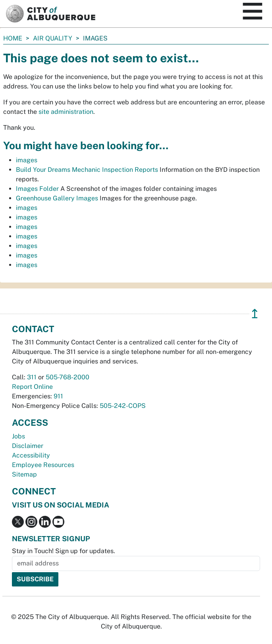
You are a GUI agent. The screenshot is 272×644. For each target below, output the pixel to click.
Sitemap (24, 474)
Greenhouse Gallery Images (57, 198)
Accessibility (31, 455)
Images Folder (37, 189)
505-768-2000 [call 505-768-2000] (68, 377)
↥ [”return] (255, 314)
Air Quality (53, 38)
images (27, 160)
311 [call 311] (32, 377)
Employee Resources (43, 465)
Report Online (32, 387)
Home (13, 38)
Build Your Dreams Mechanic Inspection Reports (87, 170)
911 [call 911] (58, 396)
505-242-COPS (123, 406)
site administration (66, 112)
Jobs (18, 436)
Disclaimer (28, 446)
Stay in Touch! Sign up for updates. (64, 551)
